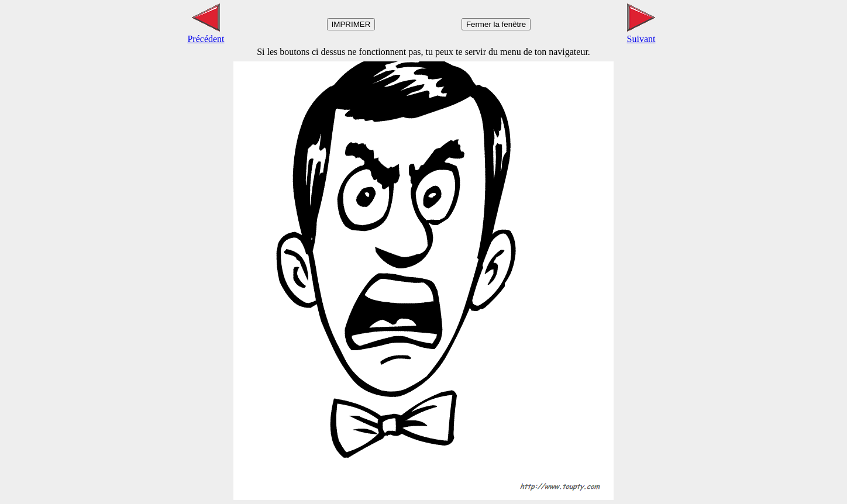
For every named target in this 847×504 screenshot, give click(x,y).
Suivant (641, 34)
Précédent (206, 34)
